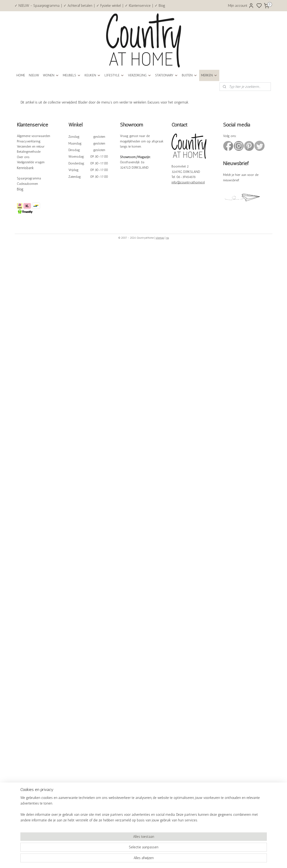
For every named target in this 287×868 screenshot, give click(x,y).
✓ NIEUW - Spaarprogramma (37, 6)
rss (168, 238)
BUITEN (190, 75)
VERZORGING (140, 75)
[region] (113, 848)
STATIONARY (167, 75)
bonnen (33, 184)
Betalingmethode (29, 152)
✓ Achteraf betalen (78, 6)
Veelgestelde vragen (31, 162)
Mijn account (241, 6)
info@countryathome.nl (188, 182)
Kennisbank (25, 168)
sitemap (160, 238)
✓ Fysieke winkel (109, 6)
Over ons (23, 157)
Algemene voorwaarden (34, 136)
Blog (20, 189)
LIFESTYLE (114, 75)
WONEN (51, 75)
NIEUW (34, 75)
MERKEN (209, 75)
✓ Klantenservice (138, 6)
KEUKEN (93, 75)
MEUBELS (72, 75)
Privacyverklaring (29, 141)
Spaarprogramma (29, 178)
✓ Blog (160, 6)
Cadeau (22, 184)
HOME (21, 75)
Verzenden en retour (31, 147)
